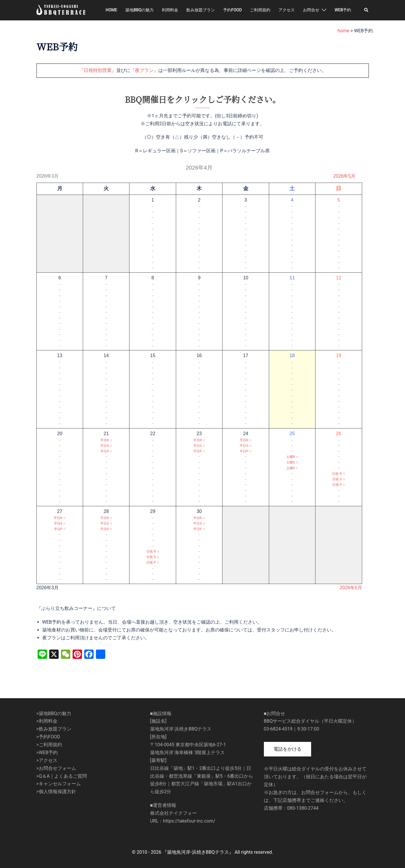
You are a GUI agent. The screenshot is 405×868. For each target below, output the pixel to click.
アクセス (287, 10)
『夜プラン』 (144, 70)
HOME (111, 10)
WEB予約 (343, 10)
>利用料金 (47, 721)
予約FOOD (232, 10)
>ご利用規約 (49, 745)
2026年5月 (344, 176)
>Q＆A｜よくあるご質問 (62, 776)
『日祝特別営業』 (98, 70)
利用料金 (170, 10)
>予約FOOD (48, 737)
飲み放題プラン (201, 10)
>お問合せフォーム (56, 768)
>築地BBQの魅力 (54, 713)
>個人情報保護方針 (56, 792)
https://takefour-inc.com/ (189, 821)
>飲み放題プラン (54, 729)
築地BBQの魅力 (140, 10)
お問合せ (311, 10)
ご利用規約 (260, 10)
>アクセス (47, 760)
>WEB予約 (47, 753)
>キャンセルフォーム (59, 784)
